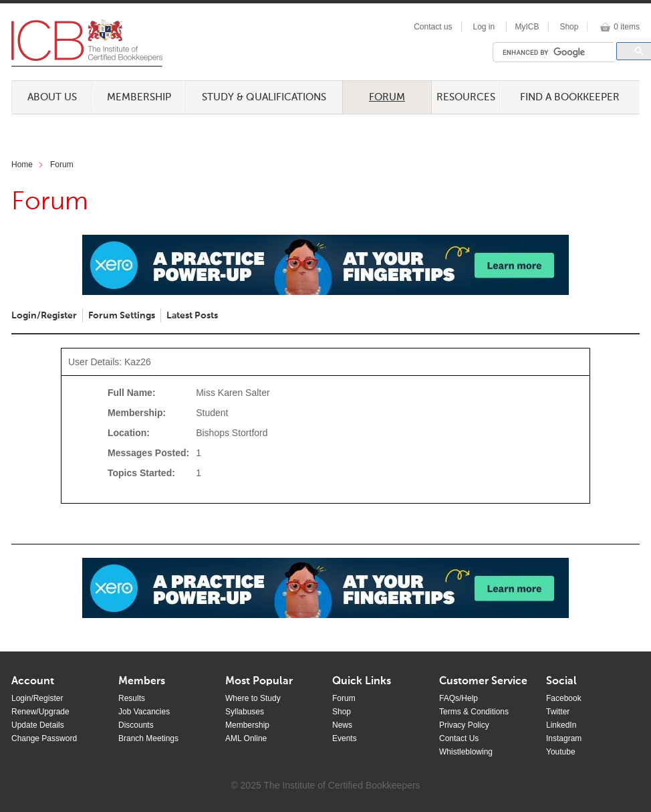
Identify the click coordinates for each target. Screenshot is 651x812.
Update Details (38, 725)
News (342, 725)
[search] (557, 52)
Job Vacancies (144, 712)
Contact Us (459, 738)
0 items (627, 27)
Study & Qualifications (264, 97)
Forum (387, 97)
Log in (484, 27)
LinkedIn (561, 725)
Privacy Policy (464, 725)
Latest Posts (192, 316)
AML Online (246, 738)
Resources (466, 97)
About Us (52, 97)
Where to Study (253, 698)
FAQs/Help (459, 698)
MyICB (527, 27)
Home (22, 165)
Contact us (433, 27)
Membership (139, 97)
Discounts (136, 725)
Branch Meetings (148, 738)
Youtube (561, 752)
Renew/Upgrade (40, 712)
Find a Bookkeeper (570, 97)
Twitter (558, 712)
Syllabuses (245, 712)
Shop (569, 27)
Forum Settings (122, 316)
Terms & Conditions (474, 712)
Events (345, 738)
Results (132, 698)
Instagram (564, 738)
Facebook (564, 698)
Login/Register (44, 316)
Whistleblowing (466, 752)
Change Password (44, 738)
